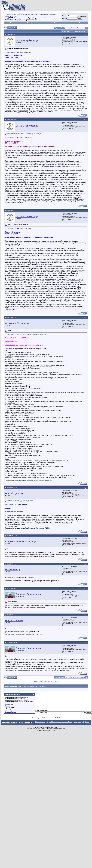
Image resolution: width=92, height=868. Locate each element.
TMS (54, 730)
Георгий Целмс (13, 493)
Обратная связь (40, 722)
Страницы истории (49, 15)
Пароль (65, 18)
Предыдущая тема (40, 682)
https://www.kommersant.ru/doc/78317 (19, 228)
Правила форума (10, 712)
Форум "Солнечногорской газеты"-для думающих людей (25, 15)
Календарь (31, 23)
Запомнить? (83, 16)
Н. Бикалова (12, 570)
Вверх (88, 723)
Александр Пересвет (16, 323)
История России (12, 16)
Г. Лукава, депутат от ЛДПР (19, 541)
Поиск (81, 23)
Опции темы (66, 31)
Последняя (81, 28)
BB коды (8, 704)
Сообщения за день (58, 23)
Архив (87, 722)
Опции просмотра (79, 31)
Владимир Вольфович (27, 594)
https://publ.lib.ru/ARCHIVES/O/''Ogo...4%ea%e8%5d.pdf (25, 334)
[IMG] (7, 707)
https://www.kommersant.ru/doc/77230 (19, 138)
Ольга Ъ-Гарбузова (25, 40)
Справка (13, 23)
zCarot (63, 729)
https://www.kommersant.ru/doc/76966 (19, 52)
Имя (64, 16)
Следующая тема (52, 682)
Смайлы (8, 706)
